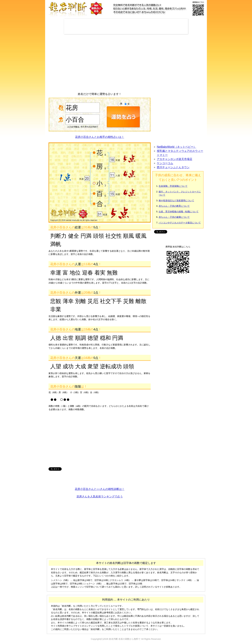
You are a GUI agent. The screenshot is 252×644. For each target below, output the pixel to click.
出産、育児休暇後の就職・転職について (179, 212)
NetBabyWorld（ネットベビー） (176, 147)
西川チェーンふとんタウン (173, 167)
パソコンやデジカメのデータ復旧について (180, 223)
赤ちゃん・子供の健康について (174, 217)
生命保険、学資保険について (173, 186)
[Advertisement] (126, 26)
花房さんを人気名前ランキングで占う (100, 497)
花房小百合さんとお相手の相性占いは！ (100, 137)
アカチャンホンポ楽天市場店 (175, 159)
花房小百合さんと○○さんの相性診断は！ (100, 489)
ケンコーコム (165, 163)
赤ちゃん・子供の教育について (174, 206)
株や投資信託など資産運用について (176, 200)
